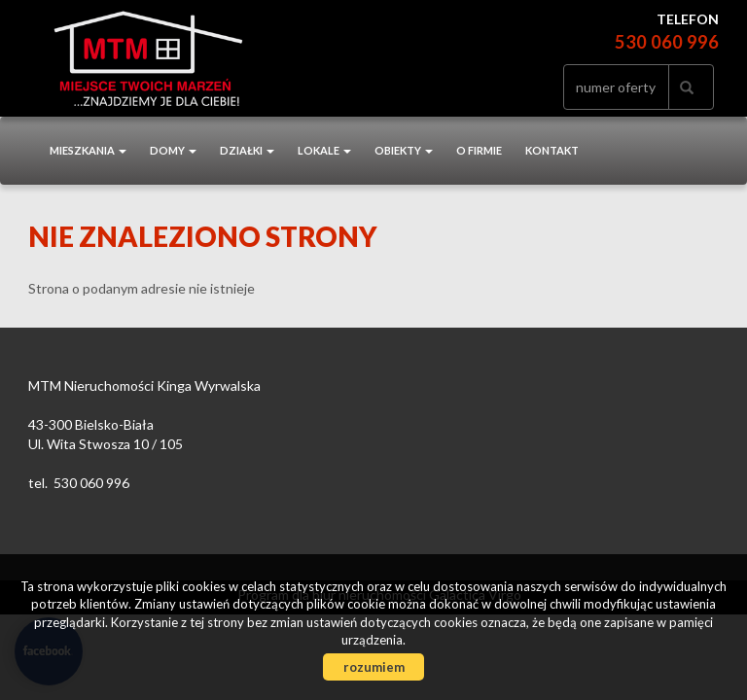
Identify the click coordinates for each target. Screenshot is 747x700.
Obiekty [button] (404, 150)
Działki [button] (247, 150)
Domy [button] (173, 150)
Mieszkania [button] (88, 150)
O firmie (479, 150)
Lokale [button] (324, 150)
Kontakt (552, 150)
